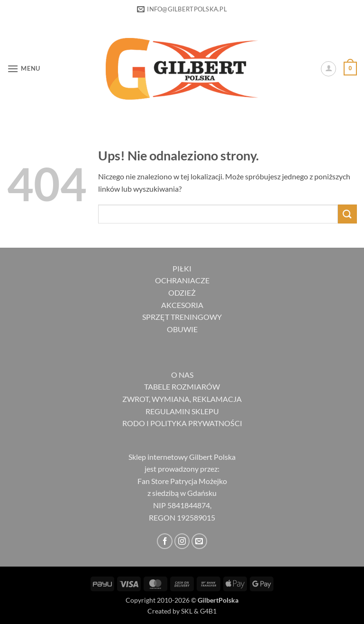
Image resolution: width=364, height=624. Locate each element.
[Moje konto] (328, 69)
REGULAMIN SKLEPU (182, 411)
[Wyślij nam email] (199, 541)
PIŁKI (182, 268)
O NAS (182, 375)
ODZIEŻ (182, 293)
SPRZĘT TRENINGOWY (182, 317)
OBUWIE (182, 329)
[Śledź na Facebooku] (165, 541)
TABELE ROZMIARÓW (182, 387)
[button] (24, 69)
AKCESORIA (182, 305)
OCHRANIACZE (182, 280)
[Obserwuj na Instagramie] (182, 541)
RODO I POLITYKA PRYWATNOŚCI (182, 423)
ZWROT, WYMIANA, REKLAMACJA (182, 399)
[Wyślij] (347, 214)
